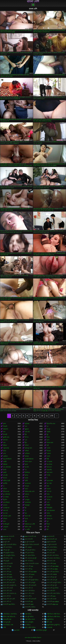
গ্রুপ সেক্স (49, 483)
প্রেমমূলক (6, 527)
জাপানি (27, 467)
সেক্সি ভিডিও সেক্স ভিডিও (10, 614)
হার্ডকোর (27, 424)
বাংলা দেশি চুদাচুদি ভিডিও (32, 580)
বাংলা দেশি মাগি (51, 591)
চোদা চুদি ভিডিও (29, 617)
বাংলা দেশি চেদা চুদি (52, 580)
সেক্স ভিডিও (28, 614)
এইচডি (48, 432)
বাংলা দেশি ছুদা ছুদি (52, 585)
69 (25, 508)
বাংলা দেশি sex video (53, 566)
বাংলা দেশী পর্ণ (7, 602)
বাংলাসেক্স (49, 627)
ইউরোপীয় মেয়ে (51, 424)
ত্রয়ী (48, 445)
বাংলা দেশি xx (29, 569)
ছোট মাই (27, 432)
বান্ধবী (5, 472)
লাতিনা (5, 489)
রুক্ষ (26, 521)
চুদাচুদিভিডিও (50, 619)
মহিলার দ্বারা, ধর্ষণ (30, 491)
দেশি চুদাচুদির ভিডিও (9, 553)
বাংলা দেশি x (6, 569)
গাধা (26, 426)
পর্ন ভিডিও (28, 625)
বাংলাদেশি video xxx (52, 604)
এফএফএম (28, 483)
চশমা (48, 486)
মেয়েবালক (28, 502)
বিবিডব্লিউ (49, 508)
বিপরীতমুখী (6, 524)
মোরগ (26, 489)
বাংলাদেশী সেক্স (7, 619)
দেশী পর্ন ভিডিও (29, 561)
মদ (25, 510)
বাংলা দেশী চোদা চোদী (9, 599)
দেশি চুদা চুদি (6, 550)
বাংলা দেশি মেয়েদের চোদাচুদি (10, 593)
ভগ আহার (6, 497)
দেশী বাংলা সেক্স (51, 561)
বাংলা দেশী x (28, 596)
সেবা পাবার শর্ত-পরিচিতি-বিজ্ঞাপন (33, 638)
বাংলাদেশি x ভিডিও (30, 607)
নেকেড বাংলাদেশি (8, 564)
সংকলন (49, 453)
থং (4, 486)
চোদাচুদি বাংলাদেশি (52, 545)
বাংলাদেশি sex (29, 602)
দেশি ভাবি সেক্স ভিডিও (53, 555)
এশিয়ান (27, 451)
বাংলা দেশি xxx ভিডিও (53, 572)
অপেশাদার (49, 464)
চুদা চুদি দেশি (6, 542)
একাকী (5, 462)
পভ (26, 470)
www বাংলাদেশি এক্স (30, 536)
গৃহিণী (26, 481)
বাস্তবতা (27, 494)
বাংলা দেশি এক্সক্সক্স (52, 574)
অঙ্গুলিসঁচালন (7, 459)
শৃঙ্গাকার (27, 456)
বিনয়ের (49, 451)
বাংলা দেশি (33, 1)
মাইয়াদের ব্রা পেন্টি (30, 524)
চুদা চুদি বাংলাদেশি (30, 542)
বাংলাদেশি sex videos (53, 602)
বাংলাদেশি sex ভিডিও (9, 604)
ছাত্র (26, 513)
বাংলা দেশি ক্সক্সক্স (8, 577)
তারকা (26, 478)
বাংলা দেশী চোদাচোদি (30, 599)
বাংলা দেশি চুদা (29, 577)
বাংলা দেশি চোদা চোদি (9, 583)
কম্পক (26, 497)
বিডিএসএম (6, 491)
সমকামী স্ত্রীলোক (29, 459)
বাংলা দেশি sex (29, 566)
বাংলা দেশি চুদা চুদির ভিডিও (10, 580)
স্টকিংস (5, 445)
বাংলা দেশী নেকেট (51, 599)
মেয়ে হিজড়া (6, 502)
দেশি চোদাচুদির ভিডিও (9, 555)
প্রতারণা (5, 505)
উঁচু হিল (5, 500)
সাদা (4, 432)
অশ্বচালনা (6, 429)
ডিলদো (5, 478)
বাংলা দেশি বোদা (7, 591)
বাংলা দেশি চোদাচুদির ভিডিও (10, 585)
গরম (4, 443)
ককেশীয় (5, 483)
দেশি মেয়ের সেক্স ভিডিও (53, 558)
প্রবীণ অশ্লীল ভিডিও (30, 627)
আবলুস (27, 486)
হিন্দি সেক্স (49, 622)
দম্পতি (48, 475)
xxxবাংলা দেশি (7, 539)
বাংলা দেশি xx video (52, 569)
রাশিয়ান (5, 519)
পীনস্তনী (5, 426)
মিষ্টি (48, 459)
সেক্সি (4, 627)
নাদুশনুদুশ (27, 505)
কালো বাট (27, 516)
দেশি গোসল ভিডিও (52, 547)
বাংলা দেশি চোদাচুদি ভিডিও (54, 583)
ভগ (48, 426)
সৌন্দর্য (27, 445)
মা (47, 478)
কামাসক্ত (5, 440)
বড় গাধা (5, 513)
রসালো (49, 489)
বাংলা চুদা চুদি (7, 622)
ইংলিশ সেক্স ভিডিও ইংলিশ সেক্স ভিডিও (10, 617)
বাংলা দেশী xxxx (51, 596)
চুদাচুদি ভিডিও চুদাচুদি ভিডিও (54, 625)
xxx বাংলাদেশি (50, 536)
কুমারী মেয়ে (6, 437)
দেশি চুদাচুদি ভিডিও (52, 550)
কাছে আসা (49, 472)
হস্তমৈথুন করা (28, 448)
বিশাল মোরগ (28, 462)
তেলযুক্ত (27, 500)
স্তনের (26, 519)
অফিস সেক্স (28, 527)
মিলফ (48, 437)
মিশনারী (5, 434)
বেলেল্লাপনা (6, 508)
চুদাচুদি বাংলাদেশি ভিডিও (10, 545)
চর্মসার (26, 475)
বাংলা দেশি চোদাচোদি (30, 585)
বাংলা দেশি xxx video (31, 572)
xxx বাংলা (17, 630)
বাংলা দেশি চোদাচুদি (30, 583)
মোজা (5, 530)
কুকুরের (27, 429)
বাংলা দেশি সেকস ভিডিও (53, 593)
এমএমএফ (49, 497)
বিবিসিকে (27, 472)
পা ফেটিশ (27, 530)
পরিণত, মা (49, 519)
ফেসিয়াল (27, 453)
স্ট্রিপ (26, 443)
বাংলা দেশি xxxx (7, 574)
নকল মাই (5, 510)
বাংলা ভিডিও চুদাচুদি (41, 630)
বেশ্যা (4, 453)
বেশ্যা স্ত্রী (5, 475)
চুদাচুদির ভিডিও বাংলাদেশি (32, 545)
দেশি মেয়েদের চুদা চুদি (31, 558)
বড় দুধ (48, 429)
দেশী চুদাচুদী (6, 561)
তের (26, 440)
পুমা (48, 521)
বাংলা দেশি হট (7, 596)
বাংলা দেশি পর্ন (29, 588)
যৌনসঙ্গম (49, 516)
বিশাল (48, 524)
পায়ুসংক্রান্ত (6, 448)
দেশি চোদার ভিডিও (30, 555)
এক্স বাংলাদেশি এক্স (52, 539)
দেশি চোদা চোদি (51, 553)
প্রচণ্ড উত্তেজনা (51, 510)
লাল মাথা (49, 467)
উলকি (5, 470)
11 (47, 416)
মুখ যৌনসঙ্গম (7, 494)
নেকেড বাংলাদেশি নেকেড (32, 564)
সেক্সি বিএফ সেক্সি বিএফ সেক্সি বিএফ (54, 614)
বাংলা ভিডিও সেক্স (8, 625)
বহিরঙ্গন (5, 464)
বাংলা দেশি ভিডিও (30, 591)
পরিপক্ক (49, 500)
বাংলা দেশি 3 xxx (51, 564)
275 (52, 416)
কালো (26, 464)
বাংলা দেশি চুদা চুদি (52, 577)
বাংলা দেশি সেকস (29, 593)
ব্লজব (4, 424)
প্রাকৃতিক (5, 456)
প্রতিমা (48, 513)
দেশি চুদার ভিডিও (29, 553)
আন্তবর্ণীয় (49, 470)
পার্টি (48, 527)
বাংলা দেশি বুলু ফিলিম (53, 588)
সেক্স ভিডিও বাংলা (30, 619)
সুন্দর (48, 440)
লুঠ (47, 434)
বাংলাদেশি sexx (29, 604)
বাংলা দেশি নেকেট (8, 588)
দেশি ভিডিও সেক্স (8, 558)
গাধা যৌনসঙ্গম (7, 467)
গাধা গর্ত (49, 491)
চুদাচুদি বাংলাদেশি (51, 542)
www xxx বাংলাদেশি (9, 536)
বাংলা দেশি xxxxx (30, 574)
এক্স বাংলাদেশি (29, 539)
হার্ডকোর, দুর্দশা (7, 516)
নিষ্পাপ (27, 437)
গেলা (48, 502)
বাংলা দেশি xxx (7, 572)
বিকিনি (48, 505)
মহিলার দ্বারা (50, 443)
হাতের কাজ (50, 481)
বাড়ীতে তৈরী (7, 481)
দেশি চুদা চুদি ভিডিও (30, 550)
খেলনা (48, 448)
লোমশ (48, 456)
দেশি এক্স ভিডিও (7, 547)
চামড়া (5, 451)
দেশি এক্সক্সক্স (28, 547)
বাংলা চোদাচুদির (29, 622)
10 (42, 416)
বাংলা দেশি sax (7, 566)
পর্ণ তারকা (49, 462)
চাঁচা (26, 434)
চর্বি (47, 530)
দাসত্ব (48, 494)
